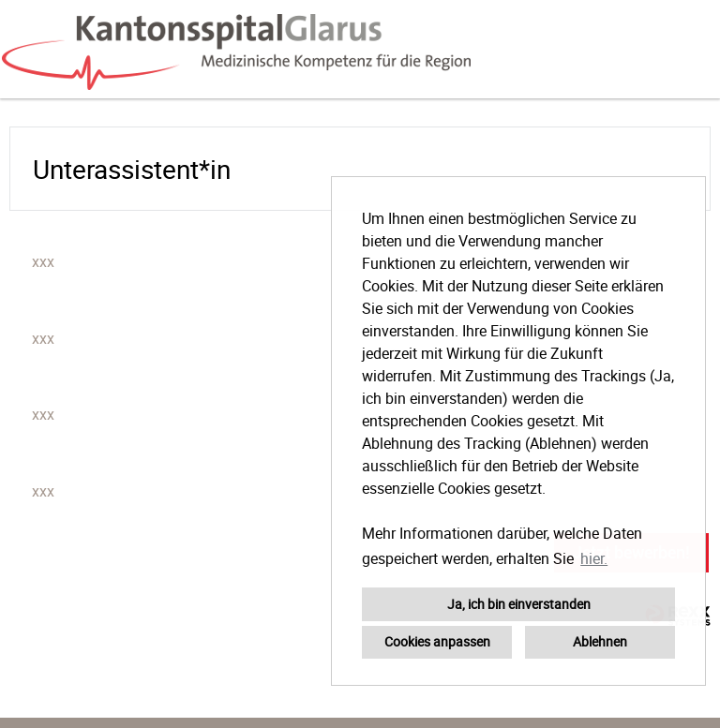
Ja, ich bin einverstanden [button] (519, 604)
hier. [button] (594, 558)
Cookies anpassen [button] (437, 641)
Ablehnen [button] (600, 641)
